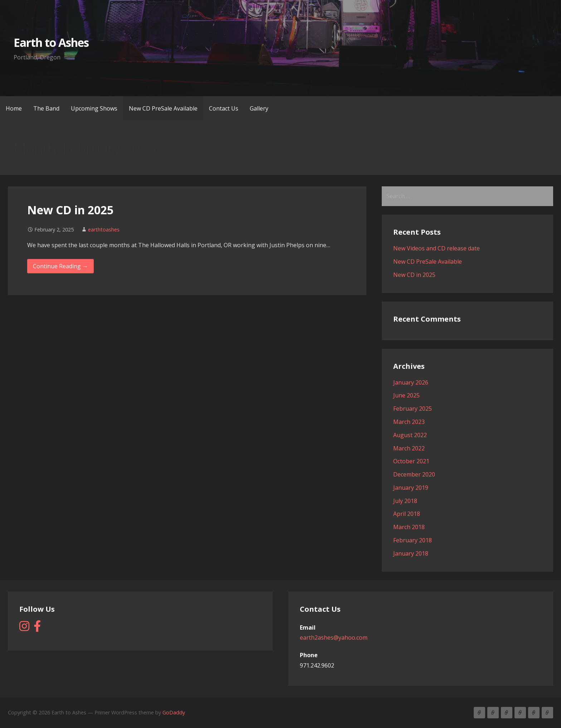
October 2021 (411, 461)
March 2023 (409, 422)
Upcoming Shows (94, 108)
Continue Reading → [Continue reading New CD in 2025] (60, 266)
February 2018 (413, 540)
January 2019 (411, 488)
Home (14, 108)
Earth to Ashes (51, 42)
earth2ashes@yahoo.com (334, 637)
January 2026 (411, 382)
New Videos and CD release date (436, 248)
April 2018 (407, 514)
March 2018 (409, 527)
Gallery (259, 108)
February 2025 (413, 409)
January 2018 (411, 553)
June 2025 (406, 395)
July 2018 (405, 501)
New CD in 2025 (70, 210)
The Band (46, 108)
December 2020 (414, 474)
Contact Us (224, 108)
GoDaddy (174, 712)
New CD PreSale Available (163, 108)
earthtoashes (104, 229)
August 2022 (410, 435)
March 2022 (409, 448)
